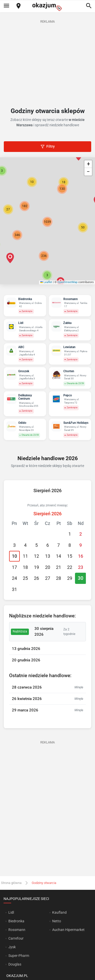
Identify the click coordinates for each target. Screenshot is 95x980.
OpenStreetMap (68, 282)
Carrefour (16, 938)
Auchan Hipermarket (68, 930)
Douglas (15, 964)
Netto (57, 921)
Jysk (12, 947)
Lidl (11, 912)
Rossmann (17, 930)
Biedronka (16, 921)
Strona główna (11, 883)
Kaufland (59, 912)
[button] (83, 227)
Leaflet (46, 282)
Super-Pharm (19, 956)
